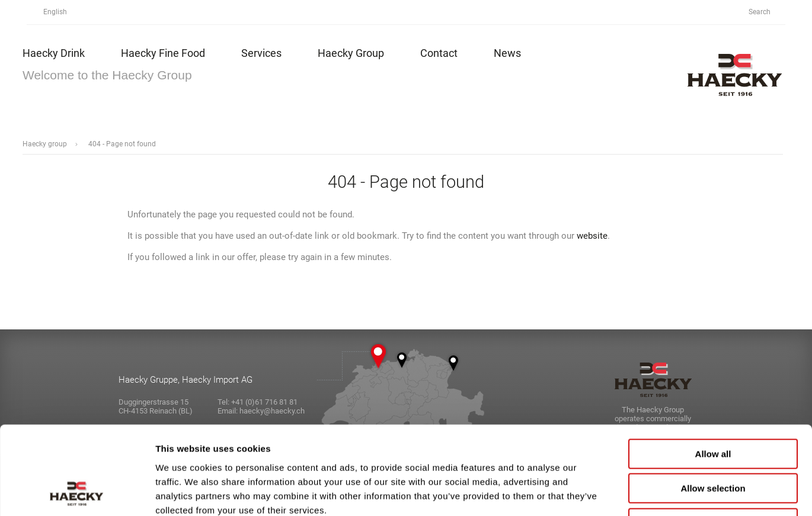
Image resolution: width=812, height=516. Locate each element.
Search (766, 12)
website (592, 236)
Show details (622, 493)
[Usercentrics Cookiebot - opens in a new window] (77, 493)
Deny (713, 440)
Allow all (713, 371)
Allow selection (713, 406)
